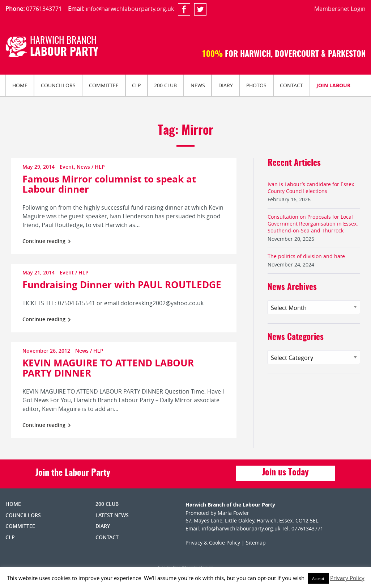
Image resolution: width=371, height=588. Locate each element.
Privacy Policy (347, 578)
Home (20, 85)
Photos (256, 85)
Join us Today (285, 473)
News (198, 85)
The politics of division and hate (306, 256)
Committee (104, 85)
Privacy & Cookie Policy (213, 543)
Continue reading (47, 241)
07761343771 (44, 9)
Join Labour (333, 85)
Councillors (58, 85)
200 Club (165, 85)
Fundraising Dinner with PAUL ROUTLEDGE (122, 285)
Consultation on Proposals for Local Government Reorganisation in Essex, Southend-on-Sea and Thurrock (313, 224)
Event (67, 167)
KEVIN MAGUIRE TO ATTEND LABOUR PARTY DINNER (108, 368)
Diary (226, 85)
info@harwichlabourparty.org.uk (130, 9)
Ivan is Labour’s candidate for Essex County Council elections (311, 188)
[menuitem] (20, 85)
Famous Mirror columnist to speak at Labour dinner (109, 184)
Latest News (112, 515)
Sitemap (256, 543)
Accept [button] (318, 578)
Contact (291, 85)
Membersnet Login (340, 9)
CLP (136, 85)
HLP (100, 167)
